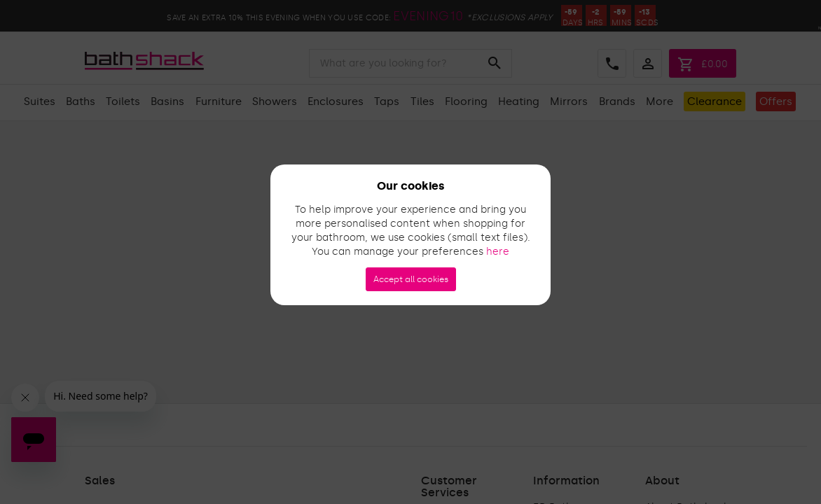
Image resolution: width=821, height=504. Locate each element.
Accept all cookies (411, 279)
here (498, 252)
